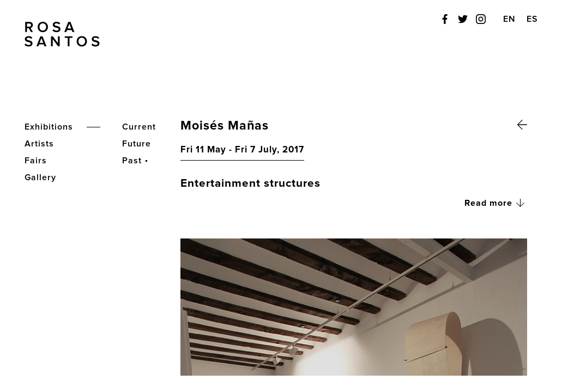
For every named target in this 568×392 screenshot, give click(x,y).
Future (137, 144)
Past (132, 161)
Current (139, 127)
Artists (39, 144)
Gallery (40, 177)
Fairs (36, 161)
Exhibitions (49, 127)
